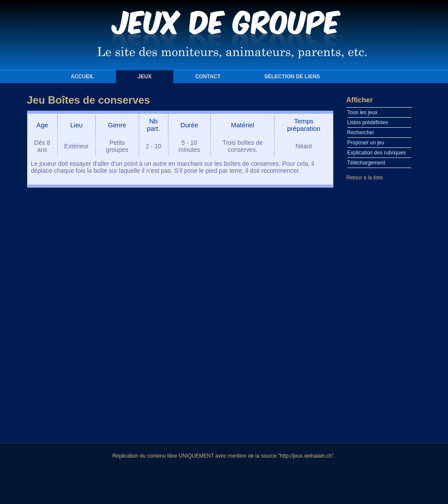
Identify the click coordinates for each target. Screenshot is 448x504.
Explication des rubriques (377, 153)
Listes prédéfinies (368, 122)
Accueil (82, 77)
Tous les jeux (362, 112)
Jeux (145, 77)
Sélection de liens (292, 77)
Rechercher (361, 133)
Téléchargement (366, 163)
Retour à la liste (365, 178)
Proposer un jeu (366, 143)
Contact (208, 77)
